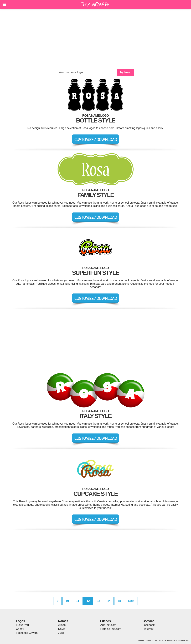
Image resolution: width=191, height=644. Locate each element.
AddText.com (108, 625)
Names (63, 621)
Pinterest (148, 629)
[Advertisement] (96, 39)
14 (109, 601)
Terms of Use (152, 641)
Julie (61, 633)
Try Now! (125, 72)
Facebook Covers (27, 633)
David (62, 629)
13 (99, 601)
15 (119, 601)
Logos (20, 621)
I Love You (22, 625)
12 (88, 601)
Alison (62, 625)
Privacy (141, 641)
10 (67, 601)
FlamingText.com (111, 629)
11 (78, 601)
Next (131, 601)
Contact (148, 621)
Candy (20, 629)
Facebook (149, 625)
